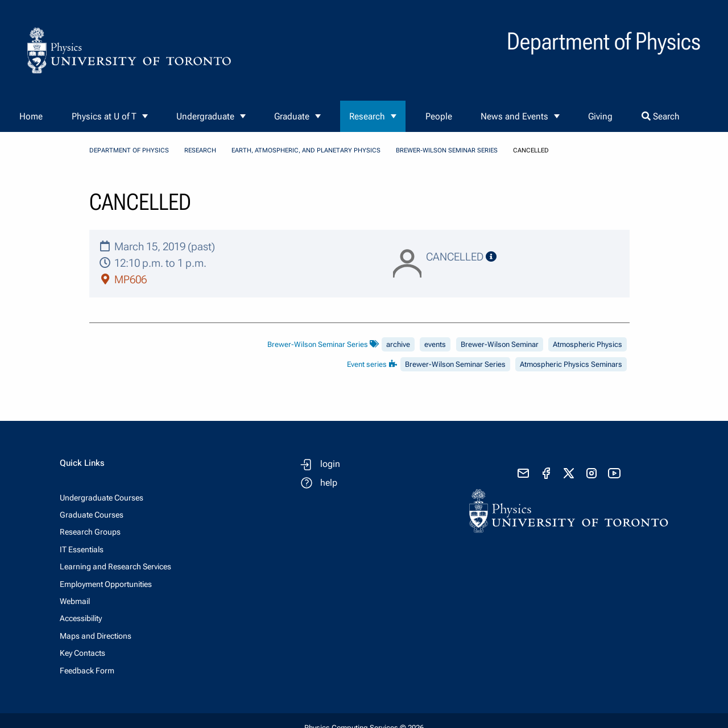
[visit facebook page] (546, 473)
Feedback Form (87, 671)
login (330, 464)
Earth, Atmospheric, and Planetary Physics (306, 150)
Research (367, 116)
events (435, 344)
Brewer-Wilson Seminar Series (447, 150)
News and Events (514, 116)
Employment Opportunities (106, 584)
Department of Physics (129, 150)
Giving (600, 116)
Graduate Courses (92, 515)
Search (661, 116)
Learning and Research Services (115, 566)
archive (398, 344)
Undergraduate (205, 116)
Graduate (292, 116)
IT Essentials (82, 549)
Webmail (75, 601)
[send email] (523, 473)
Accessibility (81, 618)
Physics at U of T (104, 116)
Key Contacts (82, 653)
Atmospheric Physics (588, 344)
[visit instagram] (591, 473)
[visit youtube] (614, 473)
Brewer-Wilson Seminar (500, 344)
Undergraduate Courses (102, 498)
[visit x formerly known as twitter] (569, 473)
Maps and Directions (96, 636)
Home (31, 116)
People (439, 116)
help (329, 483)
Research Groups (90, 532)
